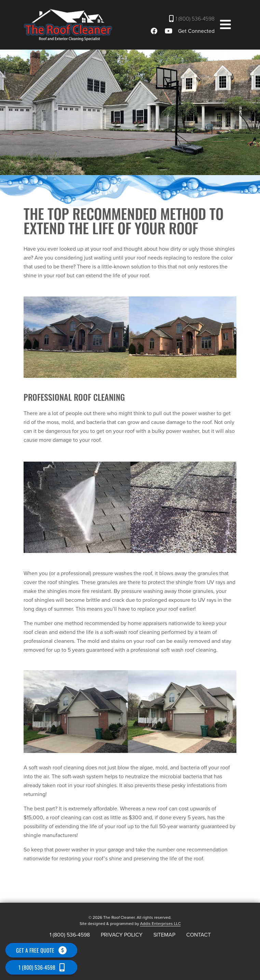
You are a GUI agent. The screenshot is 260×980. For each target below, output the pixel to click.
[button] (225, 25)
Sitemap (164, 935)
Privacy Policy (122, 935)
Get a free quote (41, 950)
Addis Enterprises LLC (160, 924)
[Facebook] (155, 31)
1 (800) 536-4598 (192, 19)
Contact (199, 935)
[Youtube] (170, 31)
